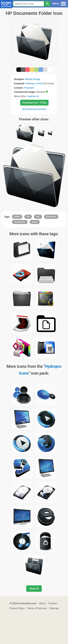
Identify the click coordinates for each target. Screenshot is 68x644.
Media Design (33, 79)
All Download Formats (34, 109)
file (28, 217)
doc (38, 217)
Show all (34, 589)
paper (35, 222)
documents (20, 222)
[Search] (47, 4)
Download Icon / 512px (34, 103)
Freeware (29, 88)
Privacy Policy (17, 608)
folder (17, 217)
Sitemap (54, 608)
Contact (52, 603)
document (51, 217)
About (42, 603)
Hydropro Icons (34, 83)
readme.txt (33, 96)
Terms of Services (37, 608)
